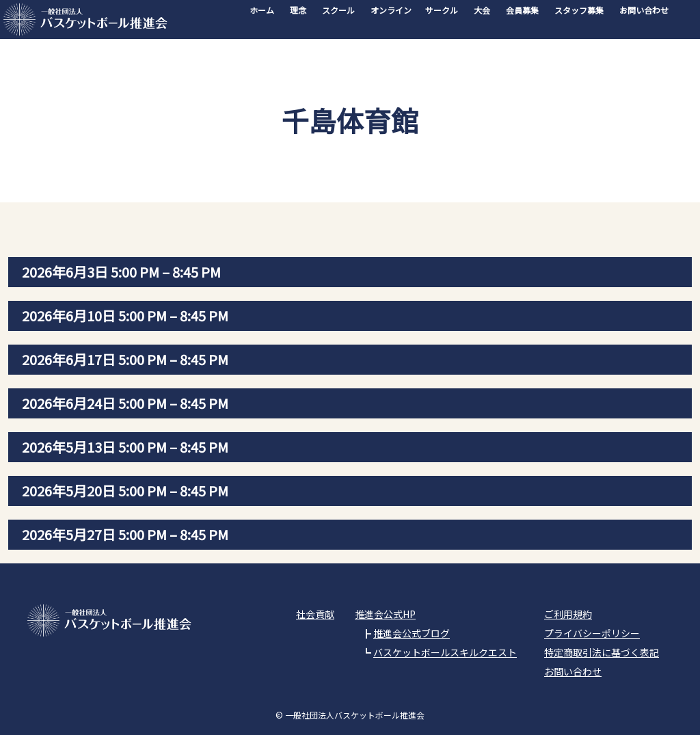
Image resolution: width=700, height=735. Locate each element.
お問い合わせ (644, 10)
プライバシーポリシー (592, 633)
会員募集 (522, 10)
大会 (482, 10)
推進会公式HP (385, 614)
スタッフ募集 (579, 10)
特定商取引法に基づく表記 (602, 652)
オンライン (391, 10)
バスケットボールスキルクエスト (445, 652)
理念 (298, 10)
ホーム (262, 10)
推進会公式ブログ (412, 633)
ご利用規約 (568, 614)
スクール (338, 10)
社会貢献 (315, 614)
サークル (442, 10)
